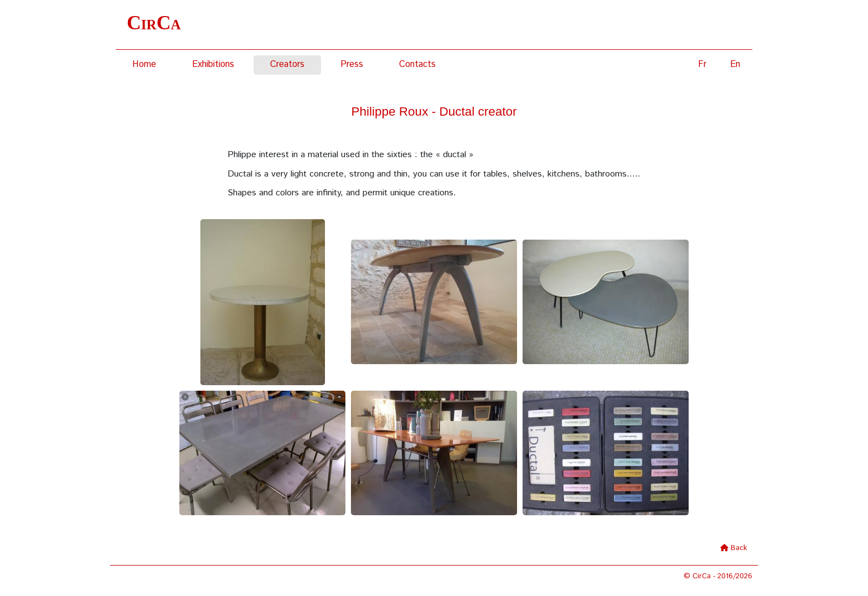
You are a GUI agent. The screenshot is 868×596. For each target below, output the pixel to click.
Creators (287, 64)
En (735, 64)
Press (352, 64)
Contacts (417, 64)
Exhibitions (213, 64)
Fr (702, 64)
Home (144, 64)
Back (739, 548)
